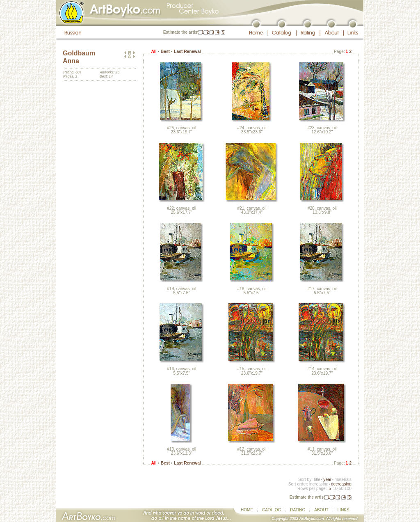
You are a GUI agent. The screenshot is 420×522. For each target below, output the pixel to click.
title (317, 480)
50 (341, 489)
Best (165, 52)
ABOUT (321, 510)
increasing (319, 484)
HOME (247, 510)
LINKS (344, 510)
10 (335, 489)
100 (348, 489)
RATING (298, 510)
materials (343, 480)
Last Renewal (187, 52)
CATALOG (272, 510)
